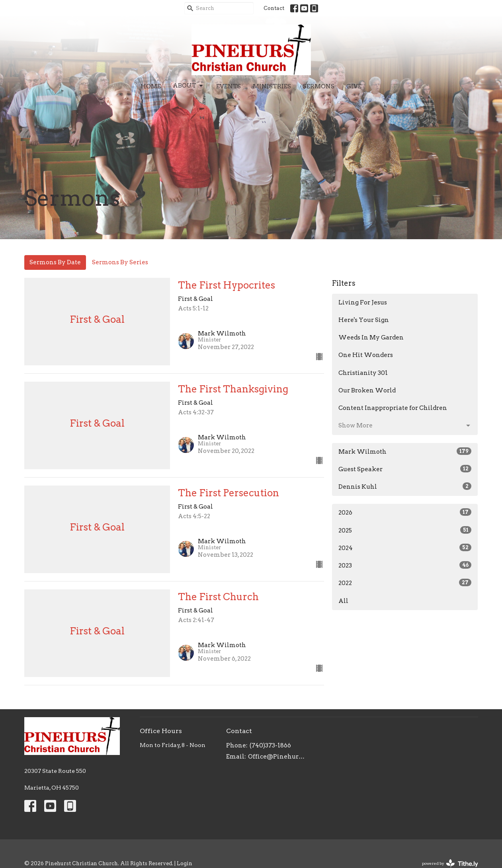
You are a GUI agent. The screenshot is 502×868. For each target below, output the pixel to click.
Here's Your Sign (364, 320)
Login (185, 863)
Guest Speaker (405, 469)
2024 (405, 548)
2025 (405, 530)
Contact (274, 8)
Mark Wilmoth (405, 451)
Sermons (319, 86)
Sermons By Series (120, 262)
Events (229, 86)
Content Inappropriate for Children (393, 408)
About (188, 86)
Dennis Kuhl (405, 486)
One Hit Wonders (366, 355)
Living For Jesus (363, 302)
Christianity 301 (363, 373)
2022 (405, 583)
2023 (405, 565)
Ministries (272, 86)
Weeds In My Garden (371, 337)
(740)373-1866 (270, 745)
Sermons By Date (55, 262)
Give (354, 86)
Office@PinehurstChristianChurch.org (276, 757)
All (343, 601)
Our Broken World (367, 390)
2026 (405, 512)
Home (151, 86)
